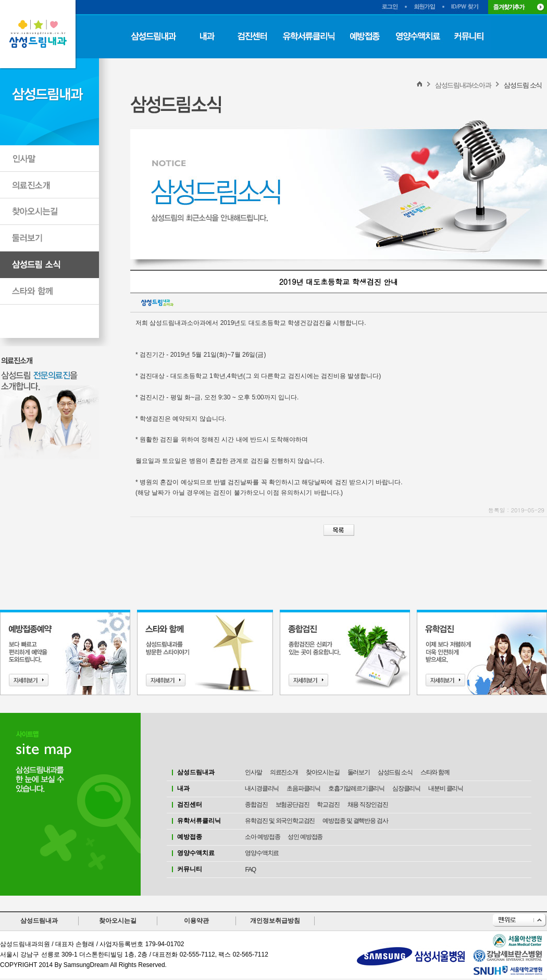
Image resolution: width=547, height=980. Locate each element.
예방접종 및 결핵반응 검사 (355, 821)
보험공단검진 (293, 805)
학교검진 (328, 805)
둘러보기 (359, 772)
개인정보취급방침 (275, 921)
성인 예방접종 (305, 837)
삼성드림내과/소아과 (463, 85)
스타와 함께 (435, 772)
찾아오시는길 (323, 772)
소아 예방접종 (262, 837)
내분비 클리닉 (446, 788)
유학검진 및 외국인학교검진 (280, 821)
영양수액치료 (262, 853)
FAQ (250, 870)
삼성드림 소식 (395, 772)
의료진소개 (284, 772)
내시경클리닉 (262, 788)
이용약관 (196, 921)
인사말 (253, 772)
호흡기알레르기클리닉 (356, 788)
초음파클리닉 (303, 788)
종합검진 (256, 805)
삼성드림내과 (39, 921)
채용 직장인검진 (368, 805)
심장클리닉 (406, 788)
